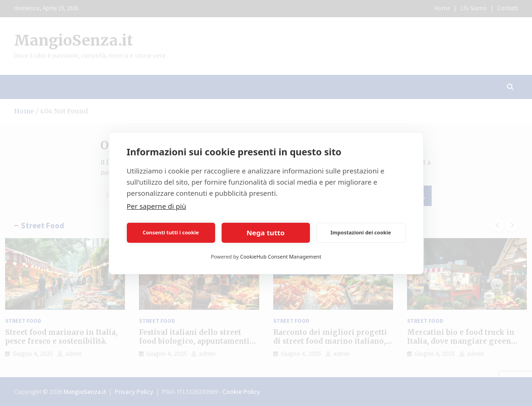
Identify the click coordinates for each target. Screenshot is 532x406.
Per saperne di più (157, 206)
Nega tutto (265, 233)
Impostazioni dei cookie (361, 232)
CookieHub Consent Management (281, 256)
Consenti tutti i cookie (171, 232)
